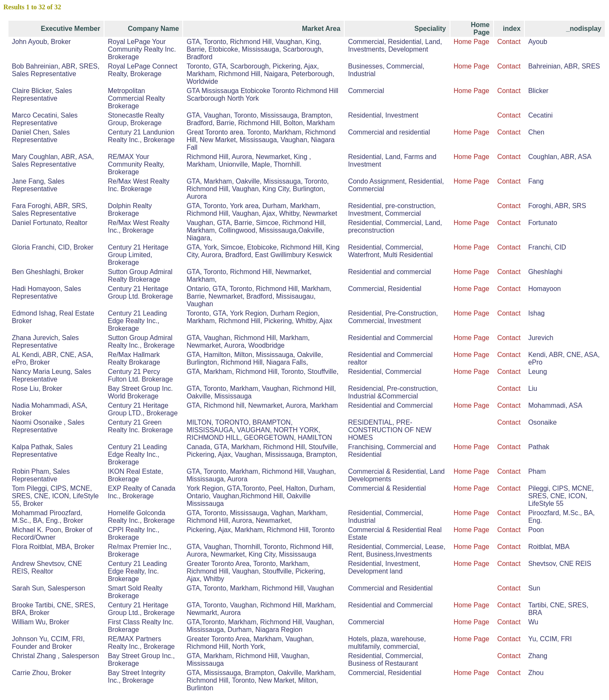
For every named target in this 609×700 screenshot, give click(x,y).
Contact (509, 42)
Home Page (472, 42)
